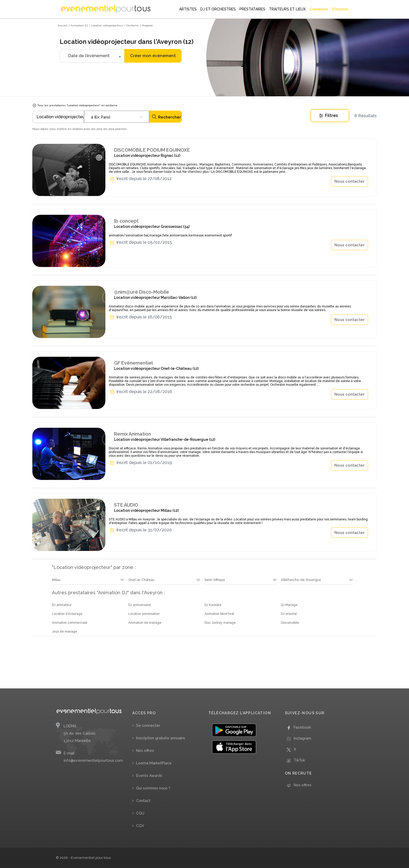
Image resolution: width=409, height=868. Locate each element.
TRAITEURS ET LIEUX (287, 9)
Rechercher (166, 117)
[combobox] (117, 117)
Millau (56, 580)
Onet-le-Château (141, 580)
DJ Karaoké (213, 605)
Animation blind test (219, 614)
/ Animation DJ (78, 25)
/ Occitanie (131, 25)
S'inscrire (340, 9)
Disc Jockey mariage (220, 623)
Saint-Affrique (215, 580)
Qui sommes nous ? (153, 788)
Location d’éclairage (67, 614)
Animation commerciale (70, 623)
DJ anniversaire (140, 605)
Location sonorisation (144, 614)
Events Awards (149, 776)
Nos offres (145, 751)
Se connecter (148, 726)
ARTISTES (188, 9)
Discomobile (290, 623)
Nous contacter (350, 181)
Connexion (319, 9)
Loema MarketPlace (154, 763)
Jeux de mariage (65, 632)
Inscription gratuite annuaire (161, 738)
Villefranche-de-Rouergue (301, 580)
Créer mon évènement (153, 56)
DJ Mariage (289, 605)
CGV (140, 826)
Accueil (62, 25)
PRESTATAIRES (252, 9)
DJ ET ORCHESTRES (218, 9)
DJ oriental (289, 614)
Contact (143, 801)
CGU (140, 813)
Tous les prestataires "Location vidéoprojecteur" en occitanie (75, 105)
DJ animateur (62, 605)
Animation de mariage (145, 623)
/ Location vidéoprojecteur (106, 25)
